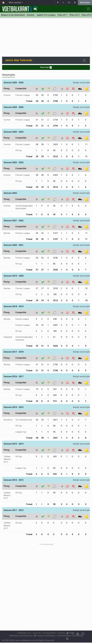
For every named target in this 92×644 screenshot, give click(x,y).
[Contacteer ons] (83, 634)
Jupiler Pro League (46, 15)
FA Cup (19, 150)
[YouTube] (78, 634)
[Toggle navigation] (84, 60)
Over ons (37, 633)
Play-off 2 (74, 15)
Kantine (31, 15)
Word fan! (46, 67)
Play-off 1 (63, 15)
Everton (7, 95)
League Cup (21, 432)
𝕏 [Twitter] (72, 634)
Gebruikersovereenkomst (20, 636)
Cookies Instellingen (45, 636)
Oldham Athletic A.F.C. (7, 459)
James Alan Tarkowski (19, 60)
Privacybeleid (49, 633)
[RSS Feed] (67, 639)
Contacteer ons (24, 633)
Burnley (7, 233)
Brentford (8, 420)
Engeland (8, 337)
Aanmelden (85, 3)
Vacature (61, 633)
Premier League (23, 95)
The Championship (24, 420)
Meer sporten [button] (15, 3)
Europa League (22, 319)
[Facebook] (67, 634)
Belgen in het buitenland (13, 15)
